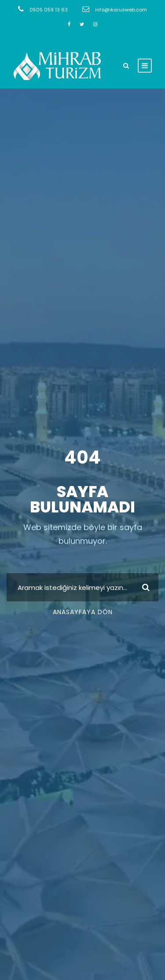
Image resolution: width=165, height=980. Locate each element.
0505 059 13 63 (49, 10)
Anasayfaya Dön (83, 612)
